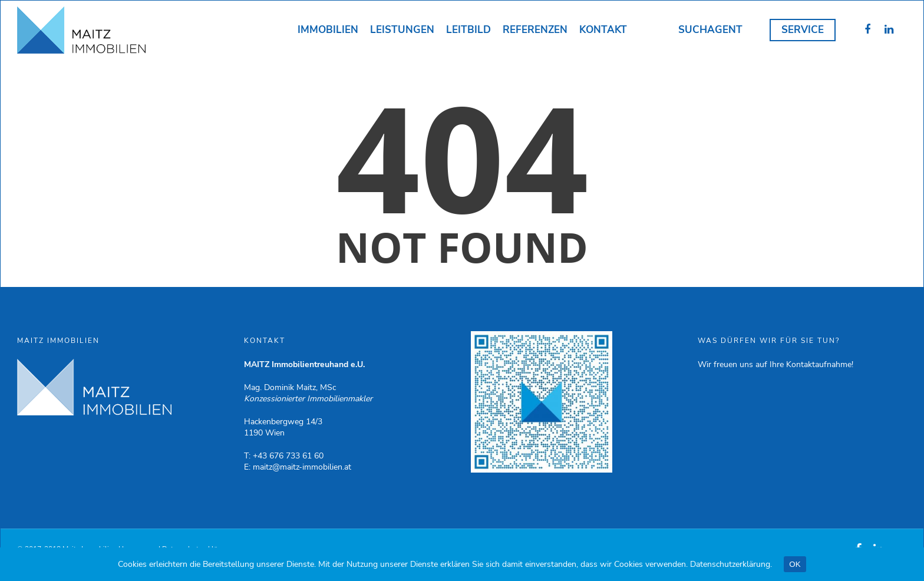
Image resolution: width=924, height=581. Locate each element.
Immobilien (328, 30)
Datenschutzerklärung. (731, 564)
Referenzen (535, 30)
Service (803, 30)
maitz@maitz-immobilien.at (302, 467)
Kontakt (603, 30)
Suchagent (710, 30)
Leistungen (402, 30)
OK (795, 564)
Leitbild (468, 30)
